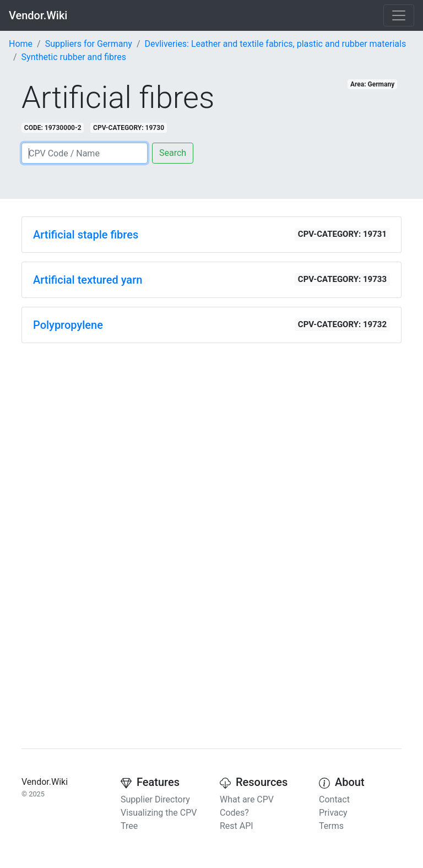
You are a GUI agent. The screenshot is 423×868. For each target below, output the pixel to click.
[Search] (85, 153)
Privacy (333, 813)
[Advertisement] (211, 429)
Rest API (237, 826)
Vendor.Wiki (38, 15)
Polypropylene (68, 325)
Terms (331, 826)
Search (173, 153)
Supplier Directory (155, 799)
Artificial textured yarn (88, 280)
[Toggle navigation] (399, 15)
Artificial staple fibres (86, 235)
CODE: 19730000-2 (53, 128)
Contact (334, 799)
